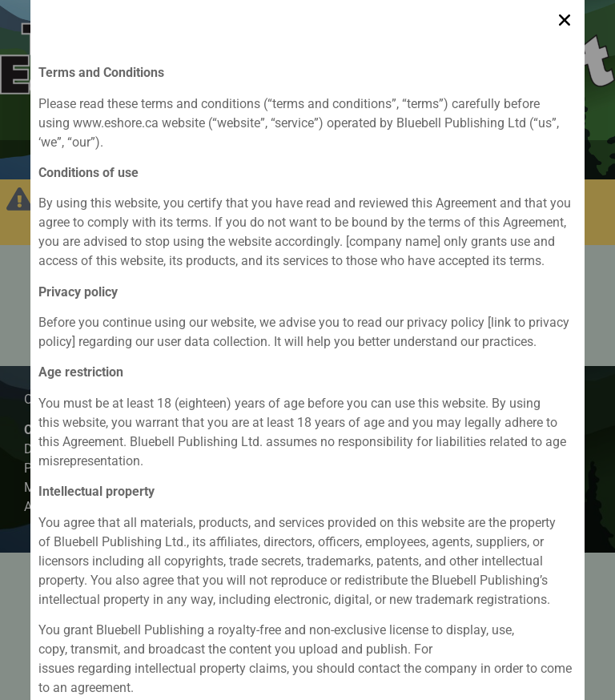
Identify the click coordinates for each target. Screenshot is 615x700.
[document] (307, 350)
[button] (565, 16)
